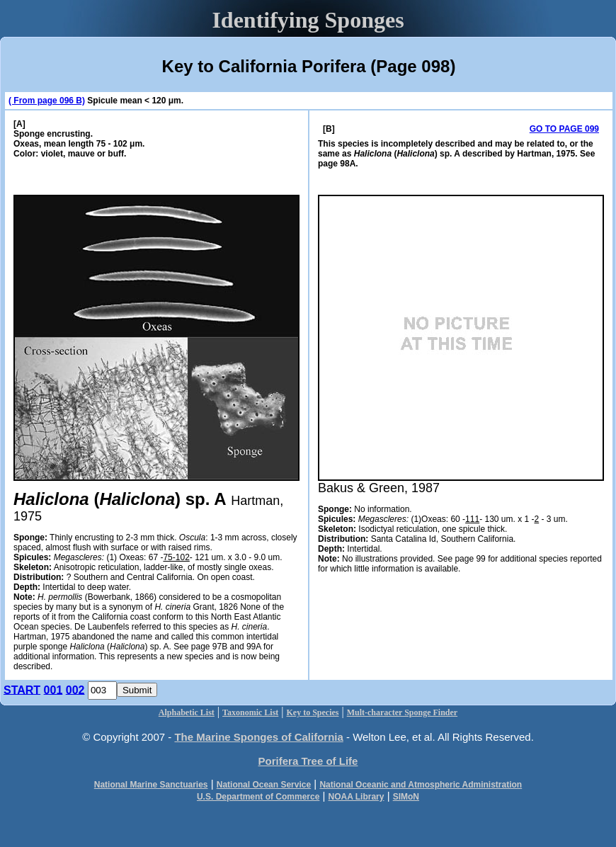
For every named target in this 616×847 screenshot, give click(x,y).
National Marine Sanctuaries (151, 785)
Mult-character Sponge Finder (402, 712)
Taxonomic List (250, 712)
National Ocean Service (264, 785)
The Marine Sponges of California (258, 737)
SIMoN (406, 797)
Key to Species (313, 712)
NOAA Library (357, 797)
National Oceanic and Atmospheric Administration (421, 785)
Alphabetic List (187, 712)
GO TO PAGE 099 (564, 129)
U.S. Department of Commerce (258, 797)
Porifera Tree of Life (308, 761)
